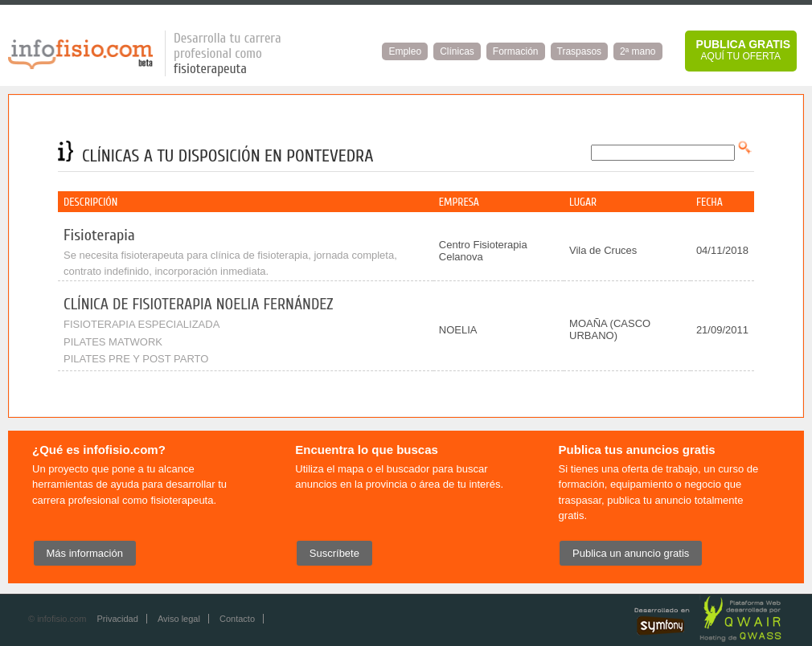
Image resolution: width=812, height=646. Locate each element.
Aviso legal (179, 619)
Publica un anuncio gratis (631, 553)
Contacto (237, 619)
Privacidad (117, 619)
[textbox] (663, 153)
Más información (85, 553)
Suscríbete (334, 553)
